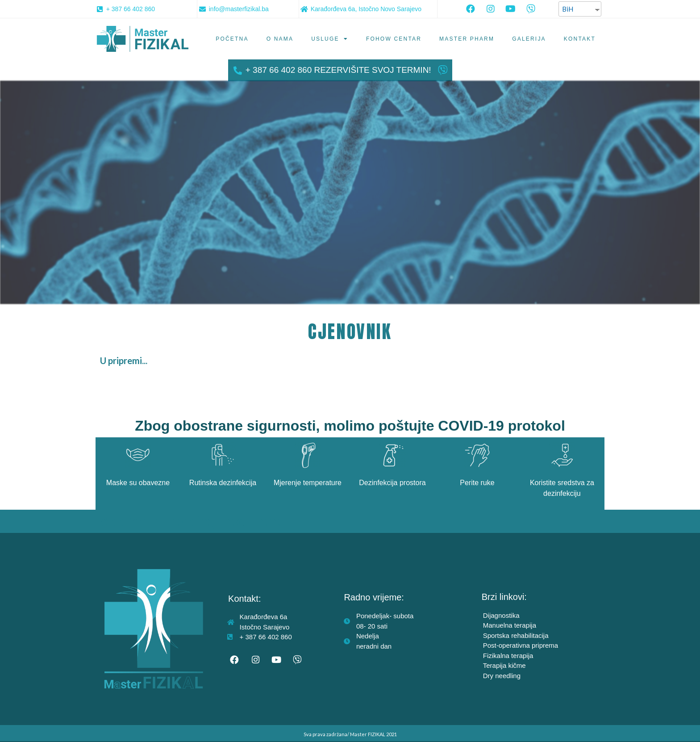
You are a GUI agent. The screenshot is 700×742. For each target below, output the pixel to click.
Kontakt (580, 39)
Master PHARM (467, 39)
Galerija (529, 39)
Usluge (330, 39)
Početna (232, 39)
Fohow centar (394, 39)
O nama (280, 39)
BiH (568, 9)
